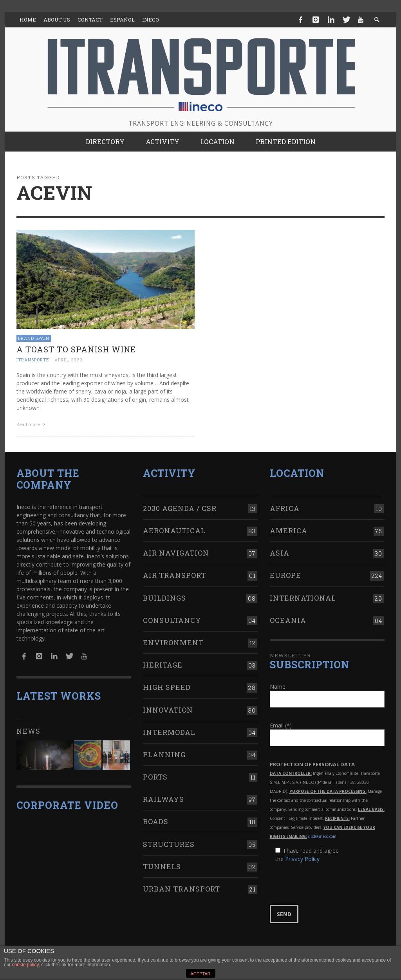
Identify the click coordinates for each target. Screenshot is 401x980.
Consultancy (172, 619)
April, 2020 (69, 360)
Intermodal (169, 731)
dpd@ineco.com (322, 835)
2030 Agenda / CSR (180, 507)
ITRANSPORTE (33, 360)
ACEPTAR (200, 974)
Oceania (288, 619)
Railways (163, 798)
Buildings (164, 596)
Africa (285, 507)
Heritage (163, 664)
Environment (173, 641)
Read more (32, 424)
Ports (155, 776)
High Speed (167, 686)
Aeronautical (174, 529)
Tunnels (162, 865)
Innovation (168, 708)
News (28, 730)
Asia (280, 552)
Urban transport (182, 888)
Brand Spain (34, 338)
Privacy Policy (302, 858)
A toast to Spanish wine (76, 349)
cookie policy (25, 965)
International (303, 596)
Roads (156, 820)
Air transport (174, 574)
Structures (169, 843)
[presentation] (329, 883)
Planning (164, 753)
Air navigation (176, 552)
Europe (285, 574)
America (289, 529)
